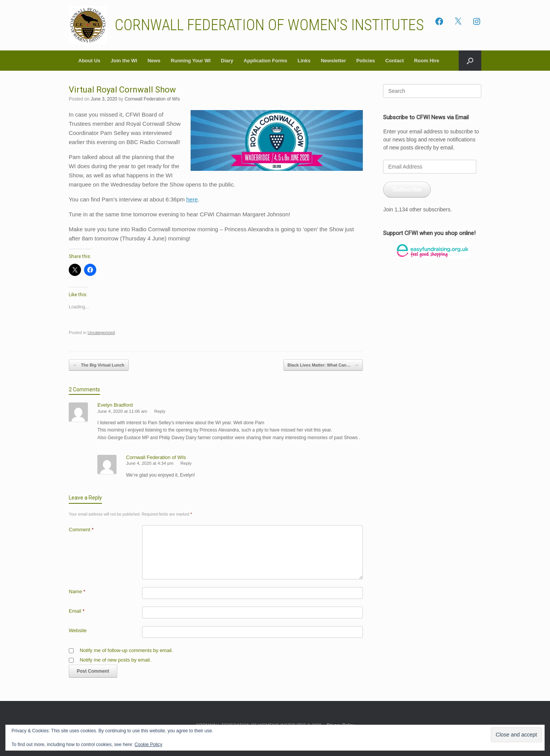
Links (304, 61)
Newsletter (333, 61)
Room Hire (427, 61)
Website (78, 630)
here (192, 199)
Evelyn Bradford (115, 405)
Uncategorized (101, 333)
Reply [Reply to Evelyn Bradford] (160, 411)
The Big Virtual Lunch (99, 365)
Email (77, 611)
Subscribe (407, 189)
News (154, 61)
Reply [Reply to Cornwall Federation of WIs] (186, 463)
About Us (89, 61)
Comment (81, 530)
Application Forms (265, 61)
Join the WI (124, 61)
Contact (395, 61)
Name (77, 591)
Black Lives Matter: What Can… (323, 365)
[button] (470, 61)
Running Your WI (191, 61)
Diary (227, 61)
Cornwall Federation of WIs (152, 99)
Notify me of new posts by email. (116, 660)
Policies (366, 61)
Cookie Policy (148, 745)
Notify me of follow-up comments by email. (126, 650)
